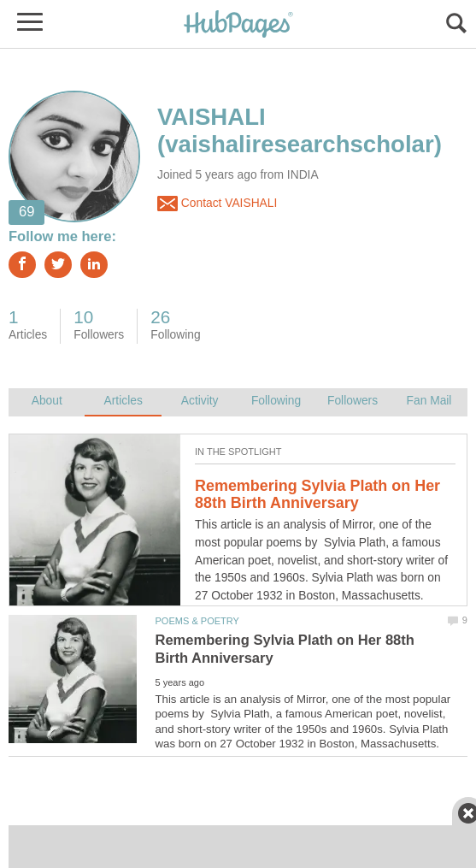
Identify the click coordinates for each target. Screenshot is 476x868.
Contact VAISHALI (217, 204)
